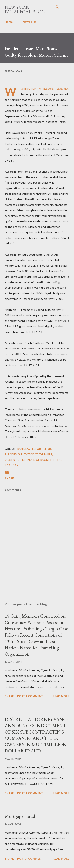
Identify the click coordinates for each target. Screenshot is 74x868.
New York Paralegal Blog (25, 9)
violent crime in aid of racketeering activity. (33, 463)
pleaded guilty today (21, 454)
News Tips (30, 22)
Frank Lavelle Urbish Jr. (34, 449)
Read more (61, 696)
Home (9, 22)
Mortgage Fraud (20, 816)
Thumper (46, 454)
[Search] (57, 7)
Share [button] (9, 478)
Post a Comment (30, 696)
